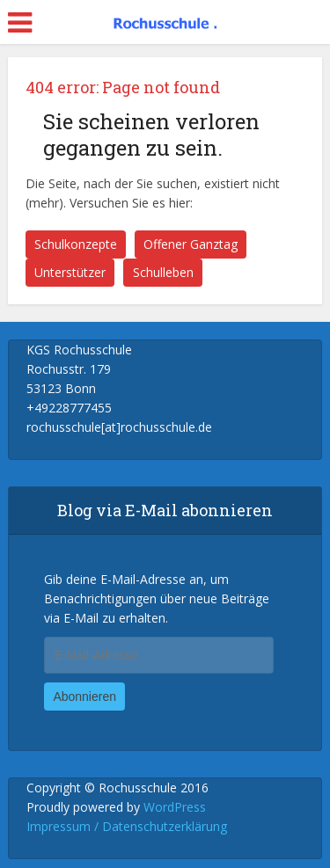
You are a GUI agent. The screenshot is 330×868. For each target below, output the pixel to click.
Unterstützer (70, 272)
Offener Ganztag (191, 244)
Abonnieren (84, 697)
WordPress (175, 807)
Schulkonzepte (76, 244)
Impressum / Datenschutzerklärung (127, 826)
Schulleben (163, 272)
